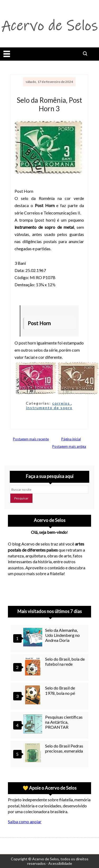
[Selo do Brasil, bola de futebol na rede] (34, 667)
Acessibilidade (60, 863)
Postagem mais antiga (69, 446)
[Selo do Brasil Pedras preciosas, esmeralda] (34, 753)
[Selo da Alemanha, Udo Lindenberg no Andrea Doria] (34, 638)
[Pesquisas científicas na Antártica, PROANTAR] (34, 725)
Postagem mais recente (31, 439)
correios (62, 403)
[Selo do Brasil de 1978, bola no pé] (34, 695)
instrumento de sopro (49, 408)
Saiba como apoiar (25, 822)
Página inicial (71, 439)
